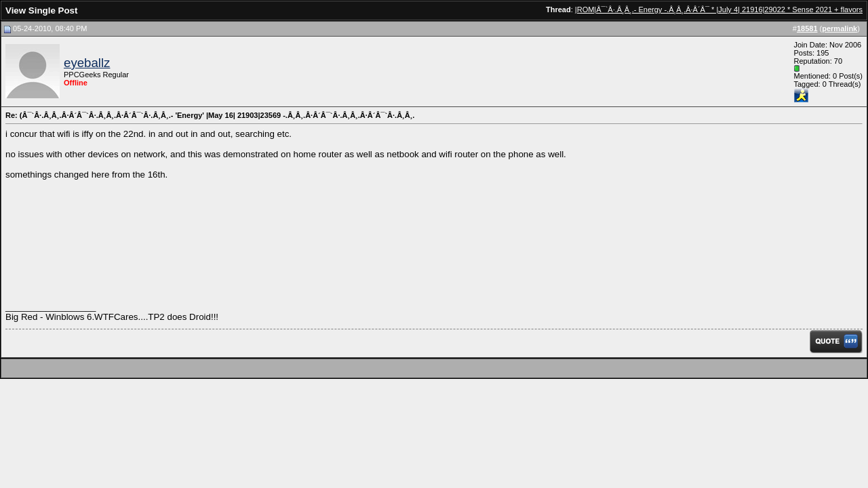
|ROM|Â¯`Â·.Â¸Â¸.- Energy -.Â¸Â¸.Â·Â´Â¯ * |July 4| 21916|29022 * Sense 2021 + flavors (719, 9)
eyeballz (87, 63)
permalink (840, 28)
